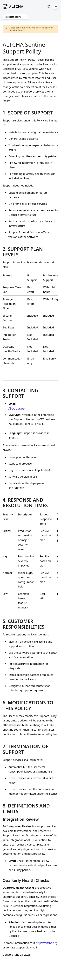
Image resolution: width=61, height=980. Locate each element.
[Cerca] (49, 7)
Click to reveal (17, 408)
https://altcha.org (47, 943)
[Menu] (56, 7)
